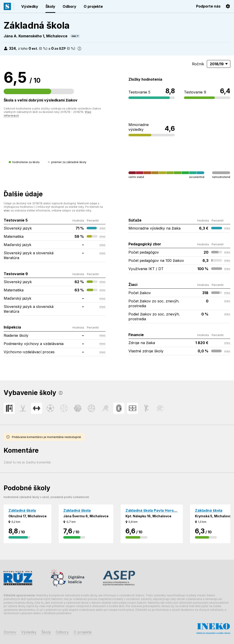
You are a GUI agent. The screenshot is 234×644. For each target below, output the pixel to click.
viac (74, 36)
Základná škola (22, 510)
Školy (50, 6)
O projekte (93, 6)
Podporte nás (208, 6)
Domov (10, 632)
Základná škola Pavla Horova (152, 510)
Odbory (69, 6)
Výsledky (30, 6)
